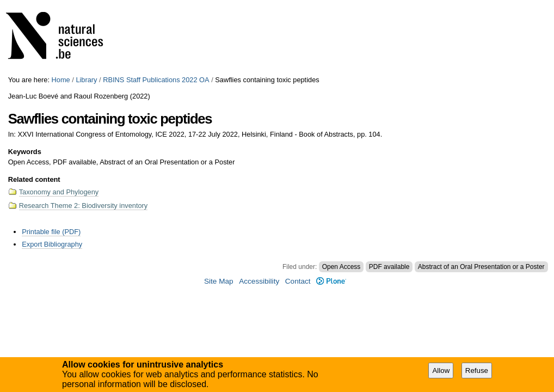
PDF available (389, 267)
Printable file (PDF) (51, 232)
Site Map (219, 281)
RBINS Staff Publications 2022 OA (156, 80)
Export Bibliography (52, 244)
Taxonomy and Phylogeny (59, 192)
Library (86, 80)
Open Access (341, 267)
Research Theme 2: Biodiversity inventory (84, 206)
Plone (331, 281)
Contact (298, 281)
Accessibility (259, 281)
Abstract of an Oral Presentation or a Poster (481, 267)
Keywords (25, 152)
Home (61, 80)
